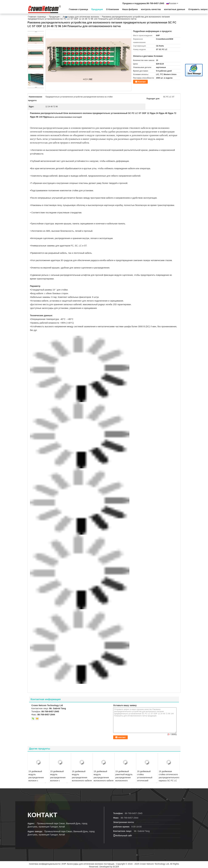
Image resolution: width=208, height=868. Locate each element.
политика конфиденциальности (45, 864)
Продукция (97, 9)
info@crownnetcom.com (147, 822)
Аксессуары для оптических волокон (81, 17)
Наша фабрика (130, 9)
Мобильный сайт (123, 836)
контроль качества (151, 9)
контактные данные (175, 9)
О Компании (113, 9)
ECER (116, 867)
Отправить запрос (198, 9)
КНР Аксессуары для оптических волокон (83, 864)
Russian (173, 3)
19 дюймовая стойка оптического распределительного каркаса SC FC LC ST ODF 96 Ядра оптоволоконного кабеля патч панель (169, 781)
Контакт (142, 82)
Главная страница (78, 9)
